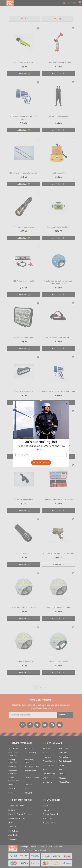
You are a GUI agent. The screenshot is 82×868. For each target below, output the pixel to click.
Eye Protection (30, 753)
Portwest (63, 753)
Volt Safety (48, 782)
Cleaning (28, 784)
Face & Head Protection (13, 754)
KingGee (46, 749)
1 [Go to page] (36, 688)
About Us (12, 827)
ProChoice (47, 757)
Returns (12, 810)
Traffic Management (14, 779)
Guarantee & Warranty (17, 818)
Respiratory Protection (29, 761)
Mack (45, 753)
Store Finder (13, 835)
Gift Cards (29, 793)
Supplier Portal (49, 823)
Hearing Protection (13, 761)
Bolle (61, 770)
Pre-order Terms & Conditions (20, 814)
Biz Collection (48, 765)
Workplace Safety (32, 767)
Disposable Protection (13, 772)
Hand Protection (15, 767)
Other (27, 789)
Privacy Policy (26, 850)
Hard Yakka (64, 749)
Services (12, 793)
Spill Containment (32, 778)
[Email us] (23, 725)
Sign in (46, 806)
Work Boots (13, 749)
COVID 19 (12, 789)
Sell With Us (13, 831)
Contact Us (13, 839)
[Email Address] (33, 715)
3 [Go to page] (46, 688)
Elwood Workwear (50, 761)
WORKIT (46, 778)
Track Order (48, 818)
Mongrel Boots (65, 782)
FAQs (11, 823)
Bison (45, 770)
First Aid (12, 784)
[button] (58, 19)
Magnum (63, 778)
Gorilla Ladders (49, 774)
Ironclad (62, 774)
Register (46, 810)
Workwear (29, 749)
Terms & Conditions (42, 850)
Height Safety (30, 771)
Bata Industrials (65, 761)
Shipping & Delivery (16, 806)
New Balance (64, 757)
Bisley (61, 765)
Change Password (50, 814)
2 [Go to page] (41, 688)
